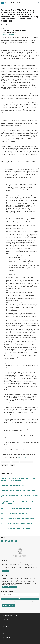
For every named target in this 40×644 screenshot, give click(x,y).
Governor (15, 462)
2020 (12, 465)
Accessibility (6, 626)
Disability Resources (8, 630)
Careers (5, 571)
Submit (20, 599)
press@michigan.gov (8, 34)
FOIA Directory (7, 634)
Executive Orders (27, 462)
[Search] (36, 2)
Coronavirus (6, 462)
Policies (5, 623)
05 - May (5, 465)
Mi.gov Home (6, 619)
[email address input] (20, 595)
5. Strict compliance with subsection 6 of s (15, 395)
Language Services (8, 641)
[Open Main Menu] (38, 2)
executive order (22, 457)
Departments (6, 637)
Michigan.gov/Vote (9, 606)
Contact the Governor (10, 587)
